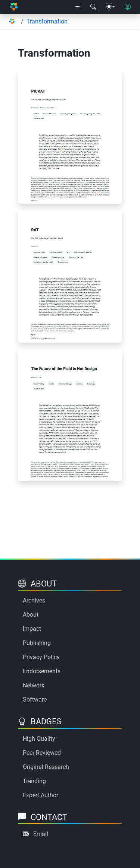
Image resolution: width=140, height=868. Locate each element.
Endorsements (42, 671)
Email (41, 834)
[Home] (14, 7)
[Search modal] (93, 7)
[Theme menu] (111, 7)
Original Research (46, 767)
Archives (34, 600)
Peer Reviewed (42, 753)
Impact (32, 629)
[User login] (128, 7)
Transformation (47, 21)
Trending (34, 781)
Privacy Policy (41, 657)
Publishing (37, 643)
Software (35, 700)
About (31, 615)
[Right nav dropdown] (78, 7)
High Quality (39, 739)
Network (34, 685)
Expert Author (41, 795)
